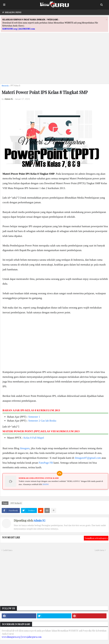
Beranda (5, 86)
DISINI (46, 484)
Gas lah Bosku (48, 421)
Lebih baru (8, 550)
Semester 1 (34, 417)
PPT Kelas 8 (15, 86)
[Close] (107, 19)
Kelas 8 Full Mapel (34, 438)
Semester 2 (34, 421)
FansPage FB (46, 463)
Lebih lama (99, 550)
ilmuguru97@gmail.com (88, 458)
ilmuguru (25, 448)
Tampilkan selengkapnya (96, 538)
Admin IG (39, 520)
